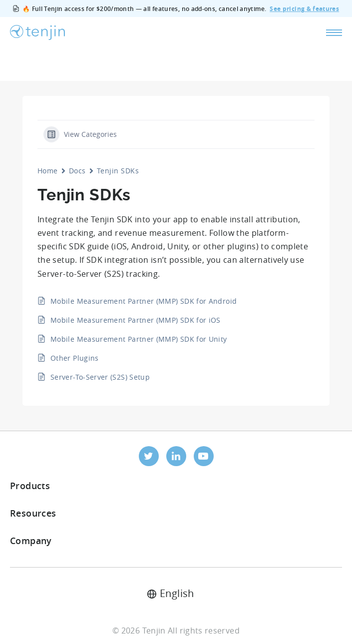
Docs (77, 171)
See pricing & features (304, 9)
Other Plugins (75, 358)
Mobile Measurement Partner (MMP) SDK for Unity (139, 339)
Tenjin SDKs (118, 171)
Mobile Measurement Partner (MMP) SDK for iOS (136, 320)
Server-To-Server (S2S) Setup (100, 377)
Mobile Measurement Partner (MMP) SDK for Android (144, 301)
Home (48, 171)
